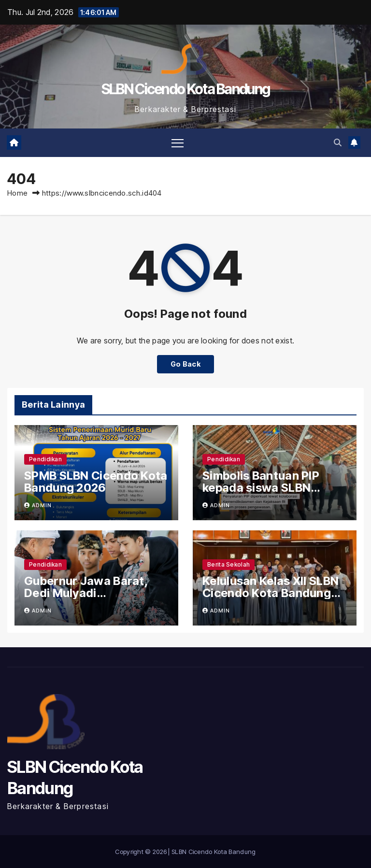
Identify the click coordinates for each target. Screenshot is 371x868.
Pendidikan (45, 459)
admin (38, 505)
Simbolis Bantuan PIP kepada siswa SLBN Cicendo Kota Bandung (267, 488)
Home (17, 193)
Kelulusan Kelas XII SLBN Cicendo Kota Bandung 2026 (271, 593)
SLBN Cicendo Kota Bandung (186, 89)
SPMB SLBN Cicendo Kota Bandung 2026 (96, 482)
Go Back (185, 364)
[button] (338, 142)
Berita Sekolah (228, 564)
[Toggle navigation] (178, 143)
